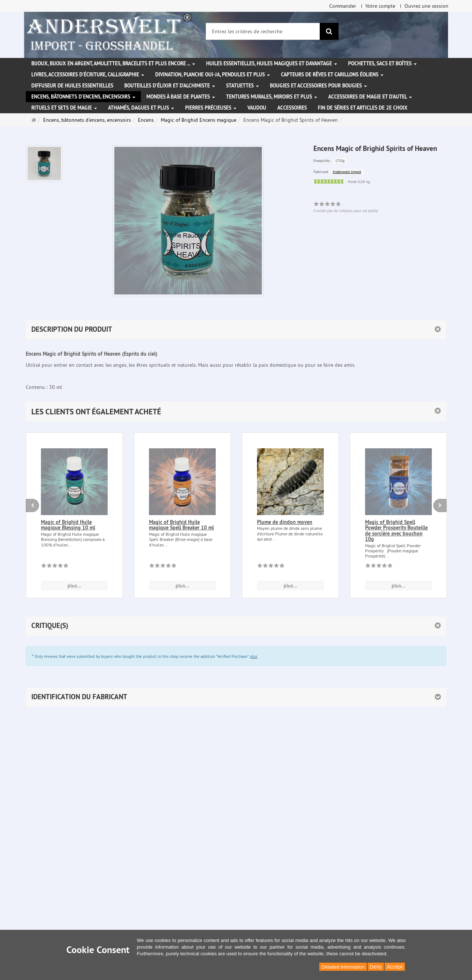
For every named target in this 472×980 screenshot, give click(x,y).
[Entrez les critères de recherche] (263, 31)
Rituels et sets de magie (64, 108)
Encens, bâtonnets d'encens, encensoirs (83, 97)
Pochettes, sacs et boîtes (382, 63)
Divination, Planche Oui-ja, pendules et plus (213, 75)
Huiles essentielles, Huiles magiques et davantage (272, 63)
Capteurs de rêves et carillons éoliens (332, 75)
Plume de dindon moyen (285, 522)
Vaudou (257, 108)
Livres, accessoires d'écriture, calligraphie (88, 75)
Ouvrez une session (426, 6)
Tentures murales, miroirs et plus (272, 97)
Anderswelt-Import (347, 172)
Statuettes (242, 86)
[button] (236, 412)
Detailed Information (343, 967)
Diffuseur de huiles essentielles (72, 86)
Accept (395, 967)
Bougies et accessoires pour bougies (318, 86)
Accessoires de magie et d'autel (370, 97)
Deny (376, 967)
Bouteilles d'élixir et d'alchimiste (170, 86)
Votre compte (380, 6)
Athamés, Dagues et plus (141, 108)
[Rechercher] (329, 31)
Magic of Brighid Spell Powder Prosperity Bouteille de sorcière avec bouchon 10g (396, 531)
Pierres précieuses (211, 108)
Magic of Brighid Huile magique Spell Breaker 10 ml (181, 525)
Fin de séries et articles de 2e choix (363, 108)
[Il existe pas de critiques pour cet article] (55, 567)
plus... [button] (74, 586)
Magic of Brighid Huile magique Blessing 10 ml (68, 525)
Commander (343, 6)
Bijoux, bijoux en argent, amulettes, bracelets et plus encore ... (113, 63)
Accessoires (292, 108)
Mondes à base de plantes (181, 97)
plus (254, 656)
